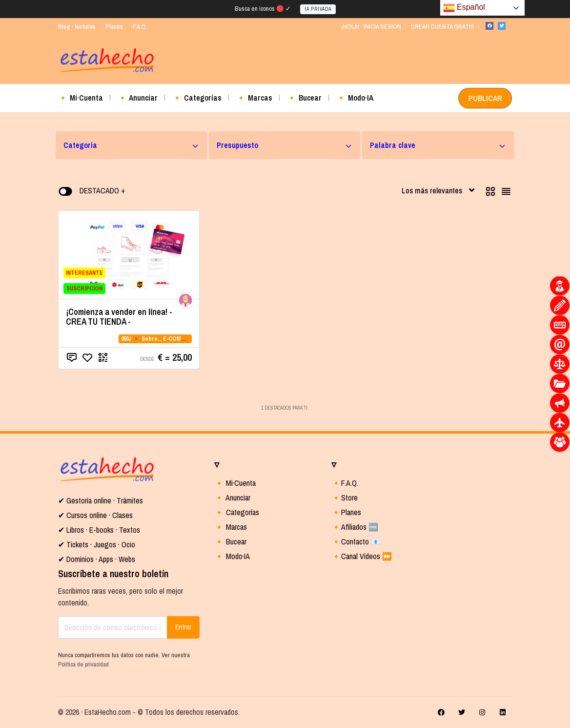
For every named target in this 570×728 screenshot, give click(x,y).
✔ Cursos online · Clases (95, 515)
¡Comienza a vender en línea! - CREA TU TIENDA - (119, 317)
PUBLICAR (485, 98)
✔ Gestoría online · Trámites (101, 500)
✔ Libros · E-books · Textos (99, 530)
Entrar (183, 627)
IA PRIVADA (318, 9)
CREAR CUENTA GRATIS (443, 27)
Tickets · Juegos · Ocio (100, 544)
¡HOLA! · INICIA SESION (371, 27)
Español (464, 8)
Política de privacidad (83, 664)
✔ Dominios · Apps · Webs (97, 559)
